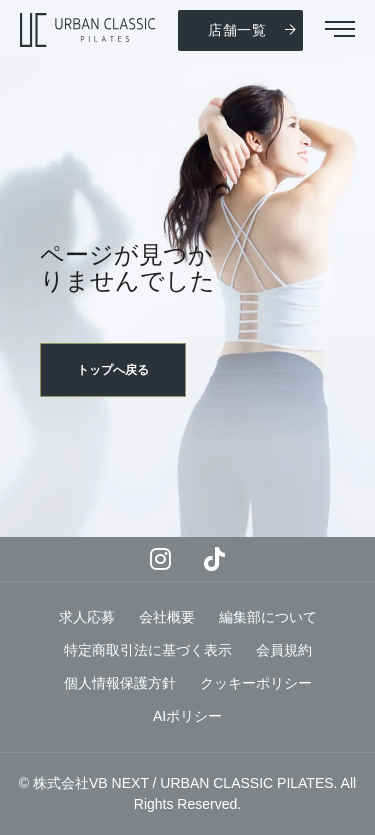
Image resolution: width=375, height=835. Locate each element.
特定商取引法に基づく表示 (148, 650)
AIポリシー (187, 716)
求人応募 (87, 617)
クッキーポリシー (256, 683)
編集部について (268, 617)
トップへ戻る (113, 370)
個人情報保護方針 (120, 683)
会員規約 (284, 650)
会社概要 (167, 617)
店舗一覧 (237, 30)
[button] (340, 30)
